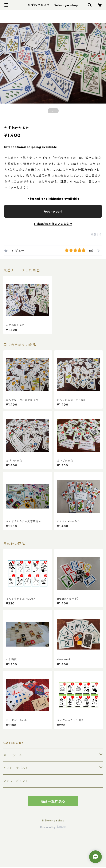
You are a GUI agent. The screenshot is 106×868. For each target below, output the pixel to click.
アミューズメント (16, 781)
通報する (96, 234)
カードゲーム (13, 755)
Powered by (53, 827)
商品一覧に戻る (53, 801)
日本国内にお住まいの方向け (53, 224)
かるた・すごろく (16, 768)
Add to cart (53, 211)
